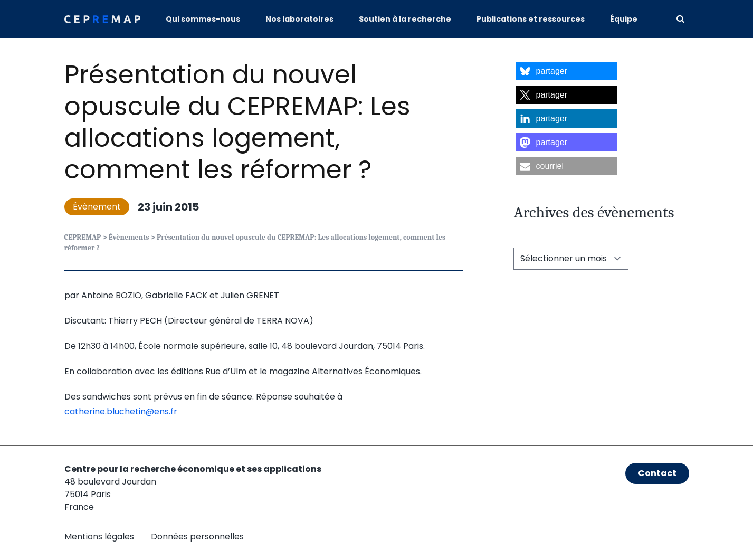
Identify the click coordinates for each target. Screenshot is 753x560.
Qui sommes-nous (203, 19)
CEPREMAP (83, 237)
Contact (657, 473)
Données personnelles (197, 537)
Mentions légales (99, 537)
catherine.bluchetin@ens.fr (122, 411)
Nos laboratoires (299, 19)
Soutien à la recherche (405, 19)
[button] (567, 71)
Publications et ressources (531, 19)
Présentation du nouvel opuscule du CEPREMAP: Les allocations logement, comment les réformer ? (237, 122)
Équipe (624, 19)
